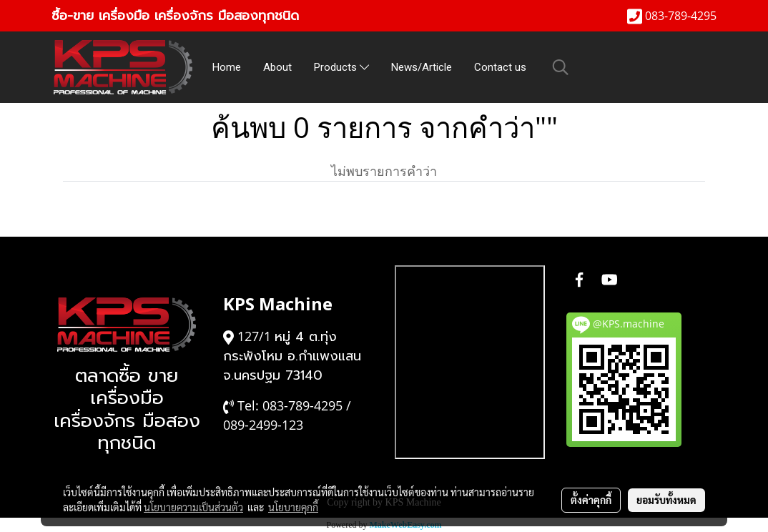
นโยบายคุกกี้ (293, 507)
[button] (561, 67)
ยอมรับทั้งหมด (666, 500)
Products (341, 67)
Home (227, 67)
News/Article (422, 67)
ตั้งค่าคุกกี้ (591, 500)
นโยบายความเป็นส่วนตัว (193, 507)
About (277, 67)
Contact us (500, 67)
